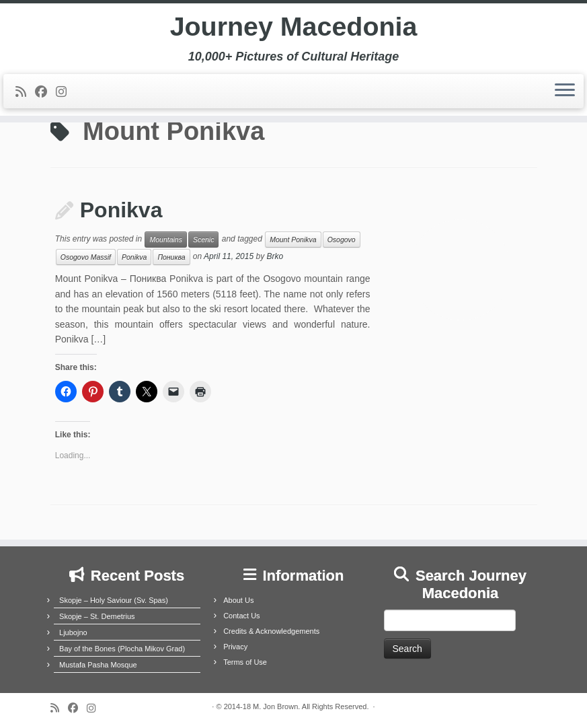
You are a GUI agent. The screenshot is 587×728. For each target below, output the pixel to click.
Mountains (165, 240)
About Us (238, 600)
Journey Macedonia (293, 27)
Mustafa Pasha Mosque (98, 665)
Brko (275, 257)
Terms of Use (245, 662)
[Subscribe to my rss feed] (25, 93)
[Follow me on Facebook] (45, 93)
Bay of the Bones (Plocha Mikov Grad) (122, 649)
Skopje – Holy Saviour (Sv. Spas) (114, 600)
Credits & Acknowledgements (271, 631)
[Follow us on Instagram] (66, 93)
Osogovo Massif (86, 257)
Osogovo (342, 240)
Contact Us (241, 616)
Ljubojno (73, 632)
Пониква (171, 257)
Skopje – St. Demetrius (97, 616)
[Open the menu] (565, 92)
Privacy (235, 647)
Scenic (204, 240)
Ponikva (121, 210)
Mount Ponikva (293, 240)
